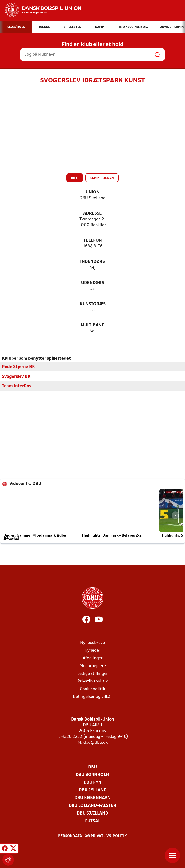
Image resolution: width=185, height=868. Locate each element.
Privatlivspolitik (93, 681)
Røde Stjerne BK (18, 367)
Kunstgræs (93, 304)
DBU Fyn (92, 782)
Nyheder (92, 650)
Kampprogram (102, 178)
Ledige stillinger (93, 673)
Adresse (92, 214)
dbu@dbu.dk (96, 742)
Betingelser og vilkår (92, 697)
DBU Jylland (93, 790)
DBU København (92, 798)
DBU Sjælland (92, 813)
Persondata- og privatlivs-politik (92, 836)
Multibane (92, 325)
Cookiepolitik (92, 689)
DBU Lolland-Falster (92, 805)
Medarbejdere (93, 666)
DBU (92, 767)
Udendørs (93, 283)
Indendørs (92, 262)
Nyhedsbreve (92, 643)
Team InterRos (17, 386)
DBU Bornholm (92, 775)
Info (75, 178)
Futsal (93, 821)
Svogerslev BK (16, 376)
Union (93, 192)
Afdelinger (93, 658)
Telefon (93, 241)
